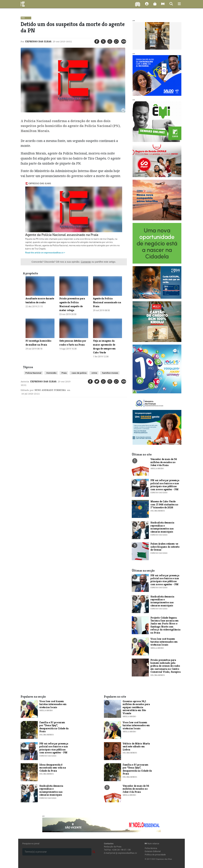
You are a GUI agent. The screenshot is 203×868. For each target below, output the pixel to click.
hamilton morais (110, 373)
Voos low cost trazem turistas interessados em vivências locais (164, 642)
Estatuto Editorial (153, 851)
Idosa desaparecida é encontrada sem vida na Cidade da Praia (53, 768)
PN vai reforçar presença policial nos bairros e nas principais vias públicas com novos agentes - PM (165, 485)
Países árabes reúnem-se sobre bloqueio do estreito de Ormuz (165, 547)
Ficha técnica (151, 848)
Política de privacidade (155, 855)
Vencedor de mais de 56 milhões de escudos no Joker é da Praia (164, 462)
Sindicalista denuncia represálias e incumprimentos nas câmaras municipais (162, 527)
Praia (64, 373)
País (23, 18)
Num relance (152, 844)
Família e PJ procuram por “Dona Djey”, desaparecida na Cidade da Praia (54, 727)
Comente (86, 262)
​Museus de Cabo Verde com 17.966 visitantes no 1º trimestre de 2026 (164, 504)
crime (94, 373)
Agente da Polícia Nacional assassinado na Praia (107, 302)
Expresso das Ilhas (38, 41)
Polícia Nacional (33, 373)
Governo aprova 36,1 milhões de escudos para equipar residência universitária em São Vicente (136, 707)
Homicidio (51, 373)
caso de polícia (79, 373)
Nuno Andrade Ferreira (50, 390)
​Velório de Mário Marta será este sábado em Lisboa (136, 747)
